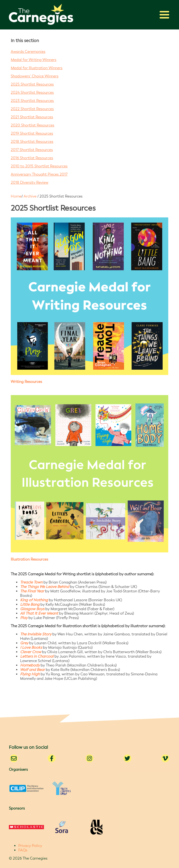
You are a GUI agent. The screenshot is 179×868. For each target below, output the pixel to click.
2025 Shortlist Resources (32, 84)
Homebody (30, 665)
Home (16, 196)
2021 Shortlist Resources (32, 117)
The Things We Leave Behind (45, 587)
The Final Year (32, 591)
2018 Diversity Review (30, 182)
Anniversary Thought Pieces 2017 (39, 174)
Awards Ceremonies (28, 52)
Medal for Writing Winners (34, 60)
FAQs (23, 850)
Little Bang (30, 604)
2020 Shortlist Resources (32, 125)
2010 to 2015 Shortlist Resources (39, 166)
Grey (24, 643)
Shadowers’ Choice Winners (35, 76)
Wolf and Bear (32, 670)
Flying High (30, 674)
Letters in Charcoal (37, 656)
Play (24, 618)
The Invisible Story (36, 634)
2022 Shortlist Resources (32, 109)
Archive (30, 196)
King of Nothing (34, 600)
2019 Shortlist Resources (32, 133)
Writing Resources (26, 382)
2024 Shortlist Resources (32, 92)
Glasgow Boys (32, 609)
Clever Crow (31, 652)
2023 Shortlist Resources (32, 101)
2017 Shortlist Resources (32, 150)
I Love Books (31, 647)
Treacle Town (31, 582)
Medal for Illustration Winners (37, 68)
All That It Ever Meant (39, 613)
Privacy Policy (30, 846)
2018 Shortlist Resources (32, 142)
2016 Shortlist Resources (32, 158)
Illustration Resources (29, 559)
